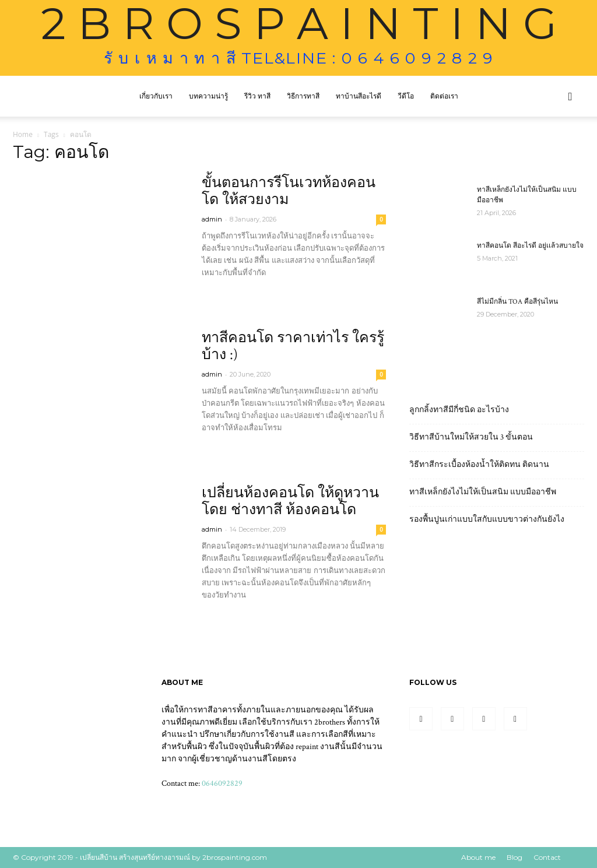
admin (212, 219)
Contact (547, 857)
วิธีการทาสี (303, 96)
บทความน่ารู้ (208, 96)
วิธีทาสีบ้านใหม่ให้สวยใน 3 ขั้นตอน (471, 437)
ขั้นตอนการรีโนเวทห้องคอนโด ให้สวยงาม (289, 191)
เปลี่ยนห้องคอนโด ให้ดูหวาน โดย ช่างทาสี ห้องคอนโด (290, 501)
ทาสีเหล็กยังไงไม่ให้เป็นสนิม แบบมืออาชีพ (483, 492)
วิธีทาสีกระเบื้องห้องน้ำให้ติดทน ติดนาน (479, 465)
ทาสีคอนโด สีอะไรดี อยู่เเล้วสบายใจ (530, 246)
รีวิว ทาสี (257, 96)
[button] (570, 97)
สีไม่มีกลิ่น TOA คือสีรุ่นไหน (517, 302)
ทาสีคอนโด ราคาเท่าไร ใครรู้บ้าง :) (293, 346)
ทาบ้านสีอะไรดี (359, 96)
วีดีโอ (406, 96)
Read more (229, 294)
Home (23, 134)
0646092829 (222, 783)
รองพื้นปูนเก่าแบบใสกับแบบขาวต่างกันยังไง (487, 519)
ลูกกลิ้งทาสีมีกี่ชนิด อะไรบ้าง (459, 410)
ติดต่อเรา (444, 96)
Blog (515, 857)
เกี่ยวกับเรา (156, 96)
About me (478, 857)
